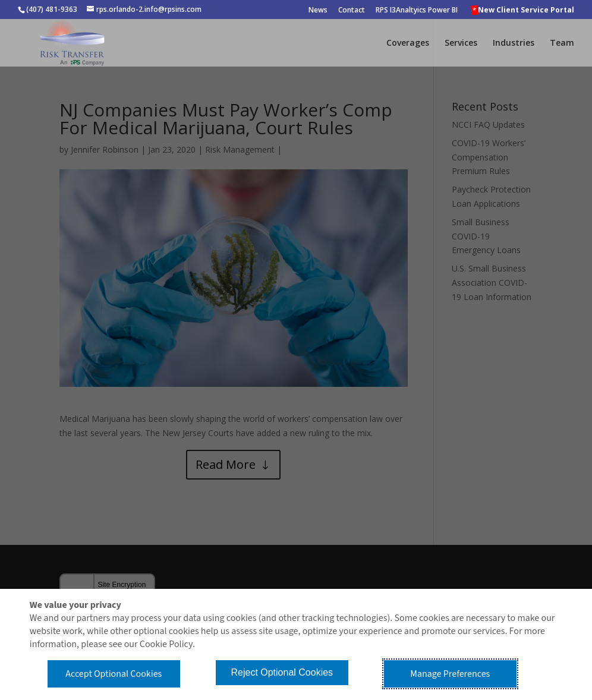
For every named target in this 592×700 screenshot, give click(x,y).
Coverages (408, 43)
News (318, 11)
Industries (514, 43)
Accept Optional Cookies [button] (114, 674)
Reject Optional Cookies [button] (282, 672)
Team (562, 43)
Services (461, 43)
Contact (352, 11)
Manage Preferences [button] (450, 674)
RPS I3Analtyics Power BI (417, 11)
